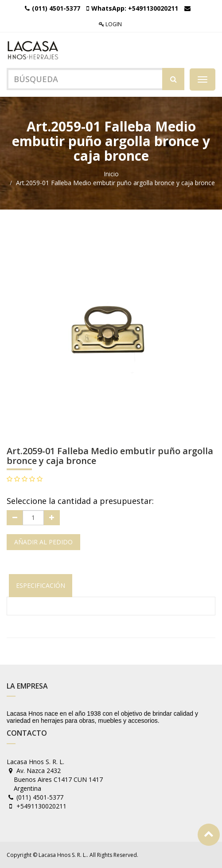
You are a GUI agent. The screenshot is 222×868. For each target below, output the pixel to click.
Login (110, 24)
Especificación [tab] (41, 585)
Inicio (111, 174)
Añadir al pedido (43, 542)
